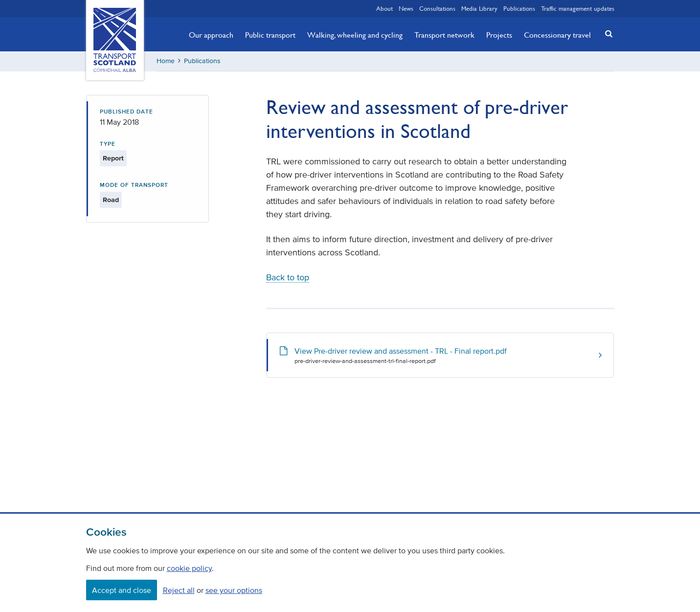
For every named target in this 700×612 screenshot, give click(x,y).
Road (111, 200)
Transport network (444, 35)
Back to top (288, 277)
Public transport (270, 35)
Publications (519, 8)
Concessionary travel (557, 35)
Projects (499, 35)
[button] (606, 34)
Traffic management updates (578, 8)
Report (113, 158)
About (384, 8)
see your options (234, 590)
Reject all (179, 590)
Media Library (479, 8)
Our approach (211, 35)
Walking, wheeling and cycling (355, 35)
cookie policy (189, 568)
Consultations (437, 8)
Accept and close (122, 590)
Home (166, 61)
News (406, 8)
